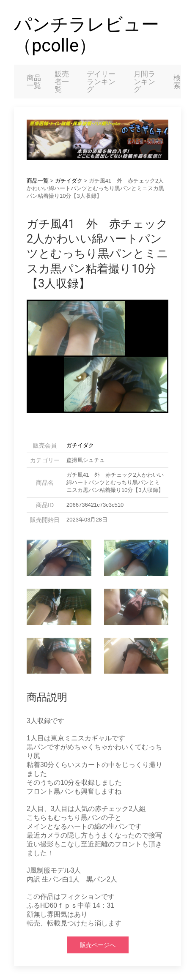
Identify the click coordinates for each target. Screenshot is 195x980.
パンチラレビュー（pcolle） (87, 35)
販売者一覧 (62, 82)
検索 (177, 82)
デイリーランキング (101, 82)
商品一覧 (34, 82)
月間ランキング (144, 82)
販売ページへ (98, 945)
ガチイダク (69, 181)
